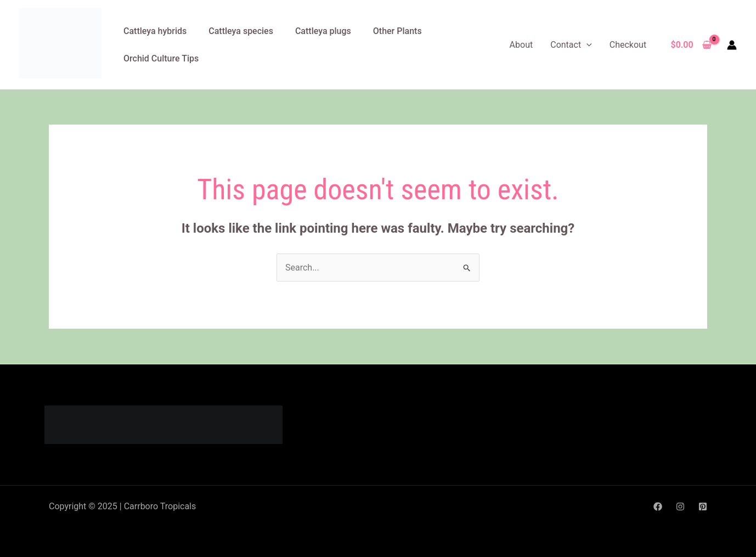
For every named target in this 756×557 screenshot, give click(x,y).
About (521, 45)
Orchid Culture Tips (161, 58)
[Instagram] (680, 507)
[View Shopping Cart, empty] (691, 45)
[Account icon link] (732, 45)
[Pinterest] (703, 507)
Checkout (628, 45)
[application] (586, 45)
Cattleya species (241, 31)
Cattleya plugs (323, 31)
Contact (571, 45)
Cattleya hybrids (155, 31)
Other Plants (397, 31)
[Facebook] (658, 507)
